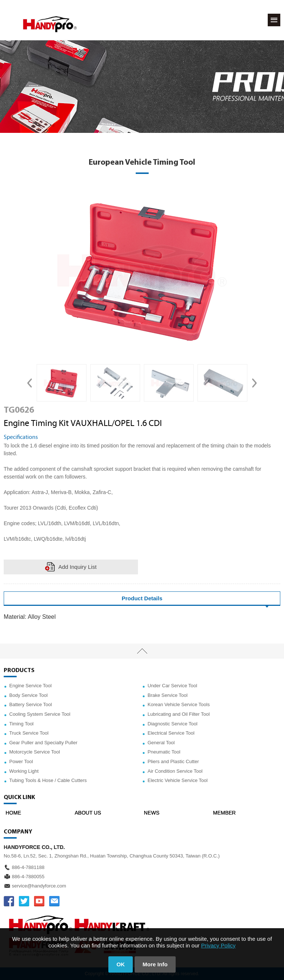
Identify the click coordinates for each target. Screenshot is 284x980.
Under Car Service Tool (172, 686)
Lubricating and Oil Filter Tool (179, 714)
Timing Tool (21, 724)
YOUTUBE (39, 901)
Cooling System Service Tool (40, 714)
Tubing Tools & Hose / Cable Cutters (48, 780)
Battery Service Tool (31, 704)
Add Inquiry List (77, 567)
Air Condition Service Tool (175, 771)
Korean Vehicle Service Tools (179, 704)
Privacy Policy (218, 945)
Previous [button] (30, 383)
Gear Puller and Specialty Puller (43, 743)
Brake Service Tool (168, 695)
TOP (142, 651)
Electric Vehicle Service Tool (177, 780)
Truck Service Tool (29, 733)
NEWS (152, 813)
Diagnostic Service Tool (173, 724)
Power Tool (21, 761)
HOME (13, 813)
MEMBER (224, 813)
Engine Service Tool (31, 686)
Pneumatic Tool (164, 752)
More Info (155, 964)
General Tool (161, 743)
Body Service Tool (28, 695)
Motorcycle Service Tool (35, 752)
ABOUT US (88, 813)
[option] (62, 383)
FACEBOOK (9, 901)
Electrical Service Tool (171, 733)
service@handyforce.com (39, 886)
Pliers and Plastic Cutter (173, 761)
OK (121, 964)
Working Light (24, 771)
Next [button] (254, 383)
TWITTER (24, 901)
